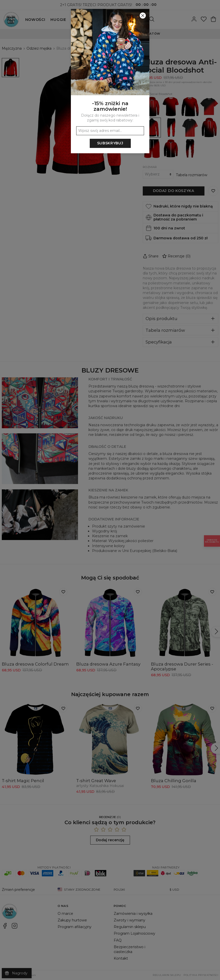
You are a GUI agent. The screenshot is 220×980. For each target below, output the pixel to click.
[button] (110, 490)
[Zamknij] (143, 16)
